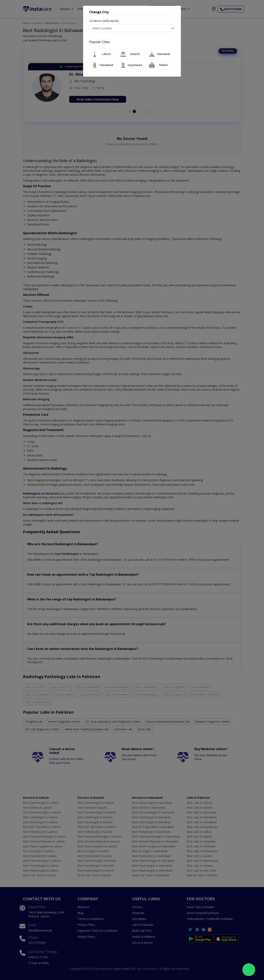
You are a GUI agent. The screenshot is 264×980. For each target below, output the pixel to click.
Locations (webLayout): (104, 21)
